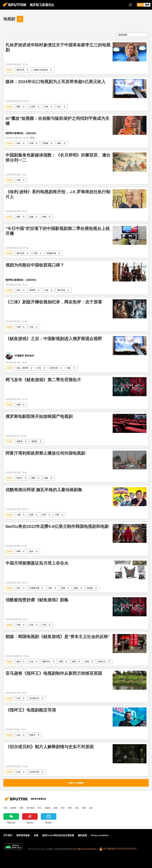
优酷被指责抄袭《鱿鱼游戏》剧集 (37, 600)
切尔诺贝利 (34, 772)
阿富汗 (20, 478)
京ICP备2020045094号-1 (86, 849)
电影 (59, 143)
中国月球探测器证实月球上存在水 (37, 563)
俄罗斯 (32, 290)
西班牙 (32, 735)
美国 (63, 588)
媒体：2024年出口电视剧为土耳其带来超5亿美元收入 (56, 82)
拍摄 (31, 217)
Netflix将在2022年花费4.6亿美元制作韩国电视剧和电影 (57, 526)
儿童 (19, 515)
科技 (77, 808)
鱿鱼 (74, 661)
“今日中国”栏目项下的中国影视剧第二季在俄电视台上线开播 (58, 231)
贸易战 (90, 588)
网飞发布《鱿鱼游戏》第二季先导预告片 (43, 380)
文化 (31, 327)
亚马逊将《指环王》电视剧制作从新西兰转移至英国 (54, 673)
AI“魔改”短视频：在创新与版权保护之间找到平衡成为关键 (57, 121)
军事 (70, 808)
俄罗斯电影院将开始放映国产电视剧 (39, 416)
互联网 (45, 143)
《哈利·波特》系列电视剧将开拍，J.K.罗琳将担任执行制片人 (58, 194)
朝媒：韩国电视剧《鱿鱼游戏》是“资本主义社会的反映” (58, 637)
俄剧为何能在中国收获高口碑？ (35, 265)
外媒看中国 (51, 253)
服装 (76, 588)
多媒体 (48, 808)
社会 (31, 625)
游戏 (87, 661)
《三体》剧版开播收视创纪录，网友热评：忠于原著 (54, 302)
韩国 (19, 405)
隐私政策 (82, 835)
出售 (46, 107)
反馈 (36, 835)
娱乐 (44, 515)
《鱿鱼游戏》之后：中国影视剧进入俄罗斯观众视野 (54, 339)
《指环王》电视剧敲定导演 (31, 710)
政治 (19, 661)
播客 (56, 808)
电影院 (34, 441)
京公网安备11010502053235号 (117, 849)
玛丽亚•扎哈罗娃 (41, 70)
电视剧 (9, 19)
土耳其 (32, 107)
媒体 (44, 217)
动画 (31, 515)
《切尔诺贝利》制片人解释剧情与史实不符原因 (50, 747)
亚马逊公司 (34, 698)
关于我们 (8, 835)
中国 (31, 143)
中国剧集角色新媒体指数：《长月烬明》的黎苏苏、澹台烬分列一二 (58, 158)
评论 (19, 143)
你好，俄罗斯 (22, 368)
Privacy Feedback (100, 835)
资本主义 (102, 661)
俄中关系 (20, 70)
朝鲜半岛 (46, 661)
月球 (50, 588)
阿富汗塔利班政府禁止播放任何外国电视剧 (45, 453)
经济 (63, 808)
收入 (59, 107)
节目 (44, 625)
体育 (84, 808)
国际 (19, 107)
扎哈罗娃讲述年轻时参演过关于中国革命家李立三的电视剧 (58, 47)
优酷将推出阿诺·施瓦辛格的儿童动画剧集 (44, 490)
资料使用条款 (23, 835)
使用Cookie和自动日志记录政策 (58, 835)
